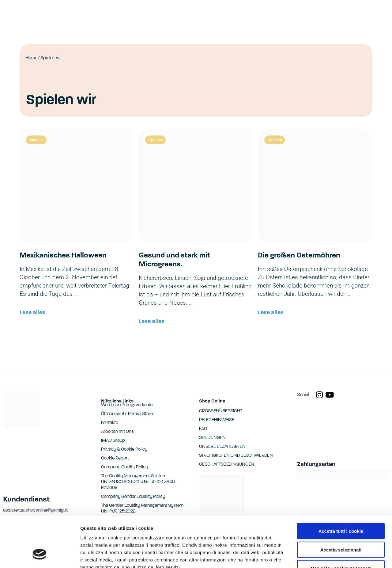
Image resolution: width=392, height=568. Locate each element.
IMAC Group (113, 441)
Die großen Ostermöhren (299, 256)
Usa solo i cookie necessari (341, 525)
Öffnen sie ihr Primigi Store (127, 414)
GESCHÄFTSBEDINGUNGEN (227, 465)
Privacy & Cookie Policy (124, 450)
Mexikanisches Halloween (63, 256)
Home (32, 58)
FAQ (203, 429)
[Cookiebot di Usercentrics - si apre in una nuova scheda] (40, 556)
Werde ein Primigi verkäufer (128, 405)
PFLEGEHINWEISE (217, 420)
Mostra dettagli (322, 556)
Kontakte (110, 423)
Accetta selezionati (341, 506)
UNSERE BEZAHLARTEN (222, 447)
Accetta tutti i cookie (341, 488)
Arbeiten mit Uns (117, 432)
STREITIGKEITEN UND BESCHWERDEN (236, 456)
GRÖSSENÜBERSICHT (221, 411)
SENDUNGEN (212, 438)
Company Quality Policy (124, 467)
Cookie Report (139, 531)
